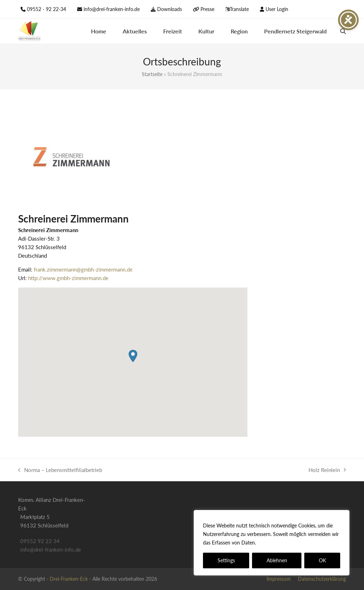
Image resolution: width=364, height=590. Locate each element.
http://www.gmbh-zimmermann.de (68, 278)
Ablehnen (277, 560)
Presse (207, 9)
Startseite (152, 74)
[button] (343, 31)
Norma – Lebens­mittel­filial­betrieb (60, 470)
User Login (277, 9)
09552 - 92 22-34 (47, 9)
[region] (272, 543)
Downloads (170, 9)
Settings (226, 560)
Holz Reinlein (327, 470)
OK (322, 560)
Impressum (279, 579)
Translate (239, 9)
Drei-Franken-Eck (69, 579)
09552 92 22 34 (40, 541)
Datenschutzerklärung (283, 543)
